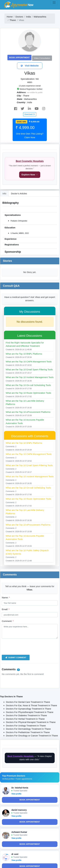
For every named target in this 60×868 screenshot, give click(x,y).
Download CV (30, 114)
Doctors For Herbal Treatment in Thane (25, 719)
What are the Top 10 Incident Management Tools (30, 377)
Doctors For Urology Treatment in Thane (26, 726)
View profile (16, 794)
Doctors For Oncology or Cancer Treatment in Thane (32, 736)
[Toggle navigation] (54, 3)
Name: (6, 597)
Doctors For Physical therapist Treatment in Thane (31, 722)
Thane (13, 20)
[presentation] (24, 647)
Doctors (19, 17)
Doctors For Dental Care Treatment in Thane (28, 702)
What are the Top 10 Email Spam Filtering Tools (29, 369)
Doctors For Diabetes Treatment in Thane (26, 715)
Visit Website (30, 66)
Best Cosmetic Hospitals (30, 161)
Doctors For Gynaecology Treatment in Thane (29, 709)
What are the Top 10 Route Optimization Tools (28, 393)
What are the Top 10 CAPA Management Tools (29, 362)
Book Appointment (19, 58)
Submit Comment (16, 657)
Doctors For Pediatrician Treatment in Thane (28, 732)
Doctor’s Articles (19, 193)
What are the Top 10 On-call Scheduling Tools (28, 385)
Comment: (8, 621)
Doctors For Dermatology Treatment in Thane (28, 729)
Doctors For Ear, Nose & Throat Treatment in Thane (31, 705)
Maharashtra (40, 17)
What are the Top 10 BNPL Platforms (24, 354)
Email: (6, 609)
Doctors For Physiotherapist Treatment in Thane (30, 712)
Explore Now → (30, 175)
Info (4, 193)
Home (10, 17)
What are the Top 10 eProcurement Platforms (28, 412)
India (28, 17)
